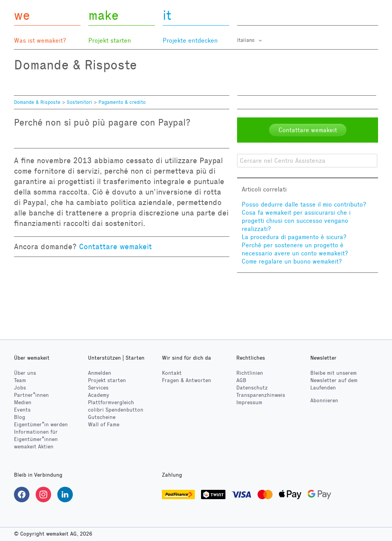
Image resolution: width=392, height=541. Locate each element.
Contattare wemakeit (115, 246)
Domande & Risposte (37, 102)
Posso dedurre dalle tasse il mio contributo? (304, 204)
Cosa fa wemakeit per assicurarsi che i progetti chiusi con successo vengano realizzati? (296, 221)
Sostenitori (79, 102)
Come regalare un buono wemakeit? (292, 261)
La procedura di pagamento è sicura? (294, 237)
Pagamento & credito (122, 102)
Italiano (247, 40)
